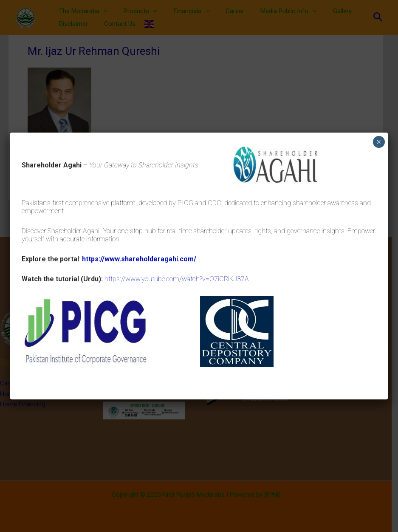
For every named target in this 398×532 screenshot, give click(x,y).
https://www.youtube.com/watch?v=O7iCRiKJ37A (177, 279)
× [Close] (379, 142)
